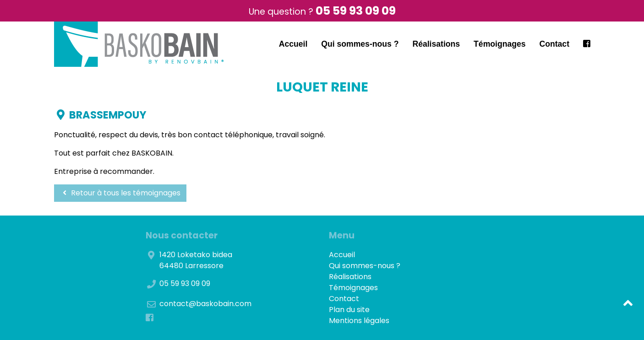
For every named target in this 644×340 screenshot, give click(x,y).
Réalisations (436, 44)
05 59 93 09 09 (356, 11)
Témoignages (499, 44)
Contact (555, 44)
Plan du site (349, 310)
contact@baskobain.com (205, 304)
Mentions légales (359, 321)
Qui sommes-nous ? (360, 44)
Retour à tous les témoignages (120, 193)
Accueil (293, 44)
